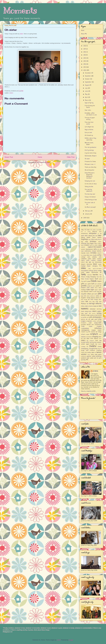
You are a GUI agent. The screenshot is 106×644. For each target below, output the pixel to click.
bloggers (92, 243)
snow (100, 341)
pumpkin (90, 323)
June (87, 91)
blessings (84, 243)
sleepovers (92, 341)
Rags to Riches (89, 130)
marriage (92, 304)
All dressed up (89, 135)
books (82, 245)
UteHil (59, 640)
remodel (99, 330)
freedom (88, 282)
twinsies (99, 352)
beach (94, 237)
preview (94, 321)
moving (86, 311)
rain (93, 325)
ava (101, 234)
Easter (89, 266)
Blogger (71, 640)
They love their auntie (89, 123)
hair (101, 286)
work (100, 358)
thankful (93, 346)
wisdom (92, 358)
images (82, 292)
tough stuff (85, 350)
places (96, 319)
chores (88, 253)
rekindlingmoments (85, 330)
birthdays (93, 242)
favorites (95, 275)
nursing (99, 313)
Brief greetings (89, 150)
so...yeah (83, 342)
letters (98, 298)
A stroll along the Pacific (90, 107)
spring (92, 342)
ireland (90, 292)
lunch (100, 302)
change (94, 251)
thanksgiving (85, 349)
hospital (96, 290)
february (83, 277)
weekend (84, 358)
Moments (20, 11)
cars (98, 249)
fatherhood (89, 275)
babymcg (90, 236)
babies (86, 236)
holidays (83, 290)
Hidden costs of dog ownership (90, 139)
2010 (85, 70)
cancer (83, 247)
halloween (83, 288)
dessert (83, 264)
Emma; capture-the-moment (95, 269)
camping (100, 245)
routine (93, 332)
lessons (93, 298)
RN (89, 332)
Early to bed (88, 133)
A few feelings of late (91, 200)
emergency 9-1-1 (97, 266)
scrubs (100, 334)
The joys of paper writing (90, 119)
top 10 (100, 349)
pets (91, 317)
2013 (85, 61)
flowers (92, 279)
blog (88, 243)
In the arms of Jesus (91, 184)
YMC (87, 360)
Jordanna (95, 371)
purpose (83, 325)
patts (88, 317)
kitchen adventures (91, 296)
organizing (92, 315)
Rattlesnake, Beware (91, 156)
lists (89, 300)
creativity (99, 261)
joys (82, 296)
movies (83, 311)
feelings (88, 277)
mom (100, 306)
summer (99, 342)
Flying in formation (90, 197)
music (90, 311)
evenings (100, 271)
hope (92, 290)
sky (88, 341)
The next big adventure (89, 190)
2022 (85, 46)
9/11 (86, 230)
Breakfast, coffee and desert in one (91, 114)
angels (100, 232)
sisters (11, 93)
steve (95, 342)
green (94, 286)
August (87, 85)
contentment (84, 259)
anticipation (93, 233)
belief (90, 240)
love (87, 302)
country (83, 261)
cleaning (84, 255)
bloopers (96, 243)
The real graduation (91, 147)
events (83, 272)
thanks (100, 347)
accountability (99, 230)
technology (83, 347)
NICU (90, 314)
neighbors (99, 311)
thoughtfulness (93, 349)
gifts (83, 284)
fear (100, 275)
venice (89, 355)
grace (96, 284)
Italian (100, 292)
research (83, 332)
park (82, 317)
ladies (97, 296)
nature (94, 311)
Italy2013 (84, 294)
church (99, 253)
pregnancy (83, 321)
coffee (99, 255)
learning (88, 298)
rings (87, 332)
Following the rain (90, 181)
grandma (84, 286)
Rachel (89, 325)
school (83, 334)
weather (89, 356)
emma (83, 268)
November (88, 76)
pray (100, 319)
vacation (84, 354)
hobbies (100, 288)
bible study (94, 239)
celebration (88, 251)
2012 (85, 64)
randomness (98, 325)
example (88, 272)
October (88, 79)
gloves (86, 284)
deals (93, 262)
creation (93, 260)
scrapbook (87, 334)
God (93, 284)
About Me (84, 34)
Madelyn (84, 304)
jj (92, 294)
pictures (83, 319)
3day (83, 230)
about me (89, 230)
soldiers (88, 342)
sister (21, 34)
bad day (95, 236)
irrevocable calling (96, 292)
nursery (94, 314)
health (88, 288)
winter (88, 358)
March (87, 100)
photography (97, 317)
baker (100, 236)
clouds (95, 255)
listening (86, 300)
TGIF (87, 347)
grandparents (90, 286)
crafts (88, 260)
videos (92, 355)
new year (84, 313)
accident (94, 230)
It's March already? (90, 207)
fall (101, 272)
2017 (85, 49)
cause (82, 251)
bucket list (92, 245)
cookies (94, 259)
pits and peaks (90, 319)
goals (89, 284)
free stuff (84, 282)
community (94, 257)
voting (96, 355)
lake (101, 296)
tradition (92, 350)
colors (89, 257)
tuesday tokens (91, 353)
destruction (89, 264)
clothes (91, 255)
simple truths (90, 339)
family (83, 275)
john (100, 294)
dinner (95, 264)
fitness (83, 279)
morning (99, 309)
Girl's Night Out (89, 127)
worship (83, 360)
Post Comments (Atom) (44, 162)
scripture (94, 334)
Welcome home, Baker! (89, 144)
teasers (100, 344)
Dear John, (88, 110)
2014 (85, 58)
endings (91, 271)
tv (95, 352)
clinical (88, 255)
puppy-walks (98, 323)
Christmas (93, 253)
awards (83, 236)
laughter (84, 298)
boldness (100, 243)
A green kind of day (91, 153)
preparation (89, 321)
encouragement (85, 271)
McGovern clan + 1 (90, 164)
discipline (100, 264)
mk (98, 306)
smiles (97, 341)
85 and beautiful (89, 170)
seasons (83, 337)
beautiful (99, 238)
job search (95, 294)
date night (88, 262)
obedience (83, 315)
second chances (89, 337)
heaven (92, 288)
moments (85, 309)
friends (94, 281)
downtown (83, 266)
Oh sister (11, 30)
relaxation (93, 330)
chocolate (83, 253)
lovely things (92, 302)
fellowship (93, 277)
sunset (83, 344)
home (88, 290)
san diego (99, 332)
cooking (99, 259)
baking (83, 237)
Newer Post (9, 157)
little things (94, 300)
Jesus (89, 294)
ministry (87, 306)
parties (85, 317)
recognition (99, 326)
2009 (85, 218)
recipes (91, 326)
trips (83, 352)
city (82, 255)
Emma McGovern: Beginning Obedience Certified (90, 176)
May (86, 94)
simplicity (96, 339)
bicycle (100, 240)
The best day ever (90, 194)
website (94, 356)
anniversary (85, 234)
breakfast (86, 245)
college (83, 257)
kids (85, 296)
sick (85, 339)
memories (98, 304)
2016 (85, 52)
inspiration (86, 292)
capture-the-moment (95, 247)
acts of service (86, 232)
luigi (97, 302)
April (87, 97)
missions (95, 306)
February (88, 211)
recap (83, 326)
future (99, 281)
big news (85, 242)
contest (89, 259)
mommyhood (93, 309)
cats (101, 249)
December (88, 73)
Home (40, 157)
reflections (98, 328)
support (88, 344)
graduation (99, 284)
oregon (88, 315)
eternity (95, 271)
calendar (96, 245)
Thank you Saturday (91, 167)
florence (87, 279)
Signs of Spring (89, 103)
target (92, 344)
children (99, 251)
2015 (85, 55)
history (96, 288)
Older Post (71, 157)
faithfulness (95, 272)
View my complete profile (88, 391)
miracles (91, 306)
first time (99, 277)
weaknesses (84, 356)
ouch (95, 315)
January (88, 214)
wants (100, 355)
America (95, 232)
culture (83, 262)
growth (98, 286)
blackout (100, 242)
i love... (100, 290)
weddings (99, 356)
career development (87, 249)
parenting (99, 315)
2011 (85, 67)
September (88, 82)
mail (88, 304)
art (98, 234)
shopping (95, 337)
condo (100, 257)
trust (86, 353)
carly (95, 249)
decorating (98, 262)
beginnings (85, 239)
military (83, 306)
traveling (99, 350)
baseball (89, 238)
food (96, 279)
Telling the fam (89, 187)
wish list (96, 358)
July (86, 88)
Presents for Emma (90, 162)
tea (96, 344)
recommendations (85, 328)
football (100, 279)
